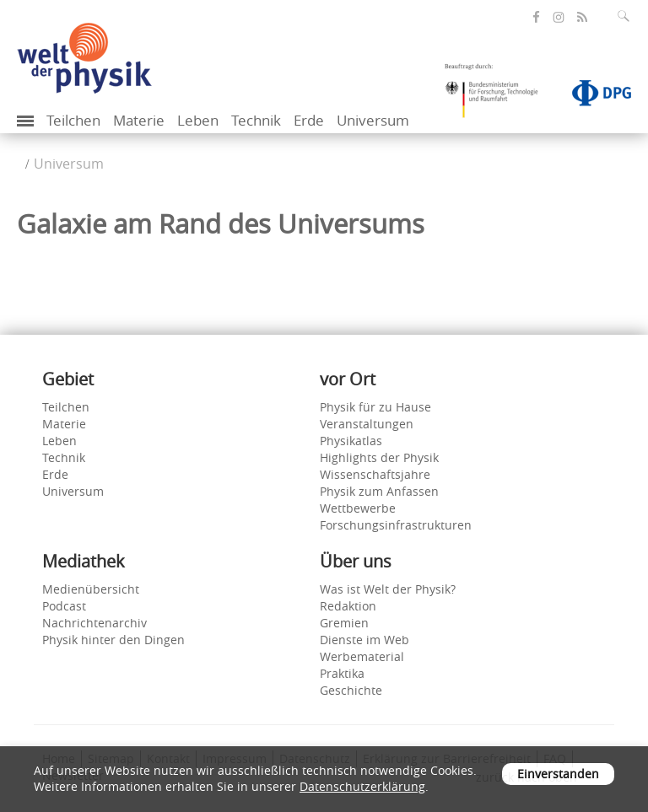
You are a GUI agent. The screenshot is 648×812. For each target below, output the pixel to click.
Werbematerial (362, 656)
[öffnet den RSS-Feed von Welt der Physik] (582, 17)
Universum (373, 120)
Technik (256, 120)
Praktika (342, 673)
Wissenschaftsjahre (375, 474)
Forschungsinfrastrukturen (396, 525)
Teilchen (73, 120)
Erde (309, 120)
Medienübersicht (91, 589)
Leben (198, 120)
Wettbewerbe (358, 508)
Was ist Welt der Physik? (388, 589)
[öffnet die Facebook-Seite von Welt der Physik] (536, 17)
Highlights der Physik (379, 457)
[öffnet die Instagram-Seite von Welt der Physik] (559, 18)
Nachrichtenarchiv (94, 623)
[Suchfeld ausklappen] (627, 16)
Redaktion (348, 606)
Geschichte (351, 690)
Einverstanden (558, 774)
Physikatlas (351, 441)
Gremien (344, 623)
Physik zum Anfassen (379, 491)
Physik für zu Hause (375, 407)
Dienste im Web (364, 640)
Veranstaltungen (367, 424)
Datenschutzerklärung (362, 786)
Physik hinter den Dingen (113, 640)
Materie (139, 120)
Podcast (64, 606)
